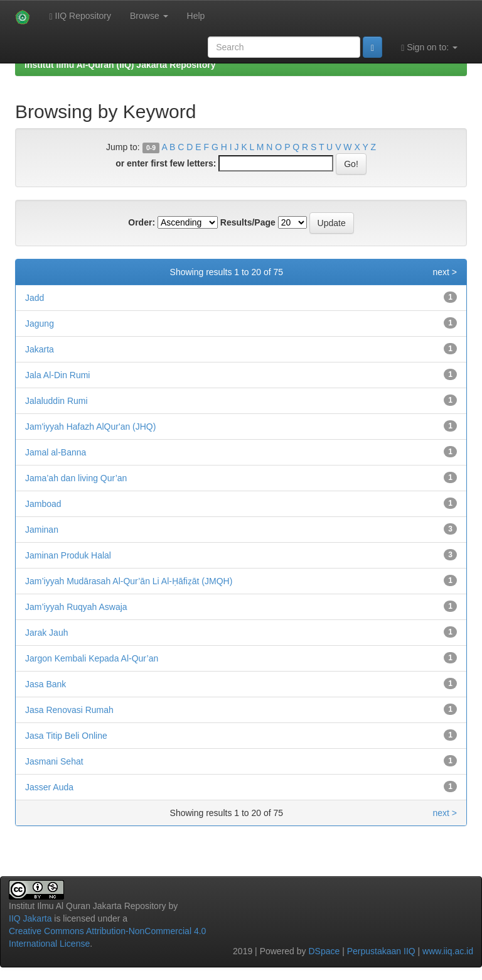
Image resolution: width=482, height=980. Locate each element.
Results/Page (248, 222)
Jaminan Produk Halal (68, 555)
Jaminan (42, 530)
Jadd (35, 298)
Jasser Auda (49, 787)
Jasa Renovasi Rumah (69, 710)
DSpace (324, 951)
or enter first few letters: (166, 163)
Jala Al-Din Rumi (57, 375)
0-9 (151, 148)
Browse (149, 16)
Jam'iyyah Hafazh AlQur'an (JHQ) (90, 427)
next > (445, 272)
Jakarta (40, 349)
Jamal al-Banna (56, 452)
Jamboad (43, 504)
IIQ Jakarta (30, 918)
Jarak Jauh (46, 633)
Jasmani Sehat (54, 761)
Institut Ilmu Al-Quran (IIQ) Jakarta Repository (120, 65)
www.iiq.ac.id (448, 951)
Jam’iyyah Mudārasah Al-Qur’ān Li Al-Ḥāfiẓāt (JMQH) (129, 581)
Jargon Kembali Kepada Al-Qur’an (92, 658)
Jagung (40, 324)
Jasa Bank (46, 684)
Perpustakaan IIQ (381, 951)
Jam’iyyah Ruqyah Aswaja (76, 607)
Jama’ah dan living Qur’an (76, 478)
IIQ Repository (80, 16)
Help (196, 16)
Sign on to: (429, 47)
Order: (142, 222)
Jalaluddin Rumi (56, 401)
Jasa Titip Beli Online (66, 736)
